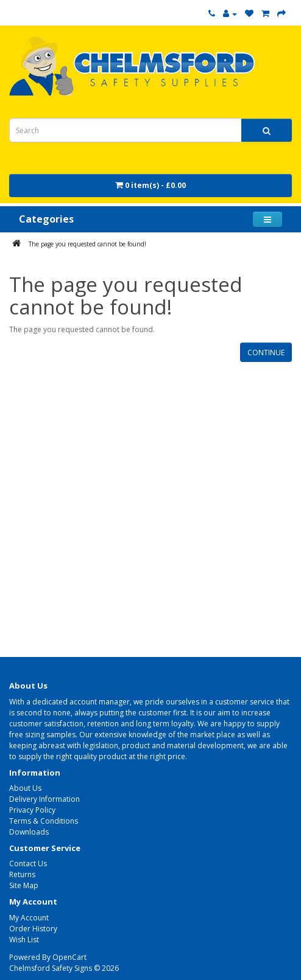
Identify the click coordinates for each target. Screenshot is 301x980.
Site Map (24, 885)
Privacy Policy (32, 810)
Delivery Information (44, 799)
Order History (33, 929)
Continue (266, 353)
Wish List (24, 940)
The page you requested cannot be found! (87, 244)
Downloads (29, 832)
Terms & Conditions (44, 821)
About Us (25, 788)
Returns (22, 874)
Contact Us (28, 864)
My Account (29, 918)
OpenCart (69, 957)
